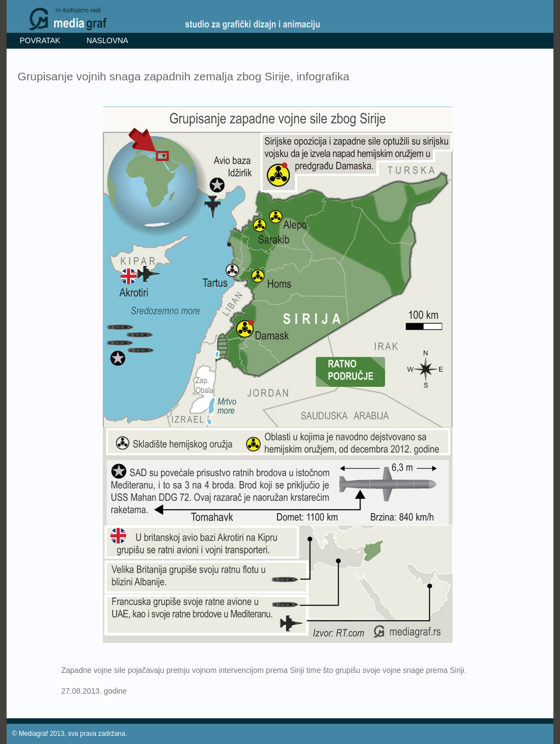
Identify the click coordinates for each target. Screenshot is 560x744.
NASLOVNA (107, 40)
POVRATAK (40, 40)
